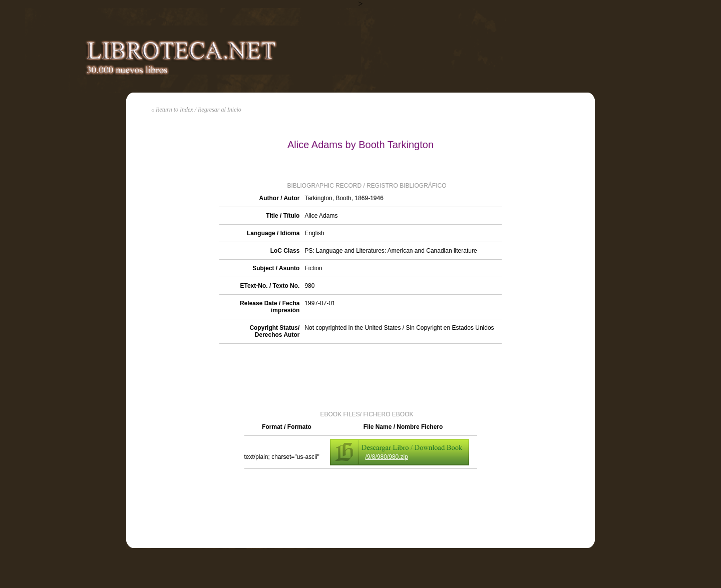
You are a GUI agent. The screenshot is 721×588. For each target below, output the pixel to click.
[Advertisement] (360, 376)
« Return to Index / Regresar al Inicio (196, 110)
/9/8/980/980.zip (387, 457)
